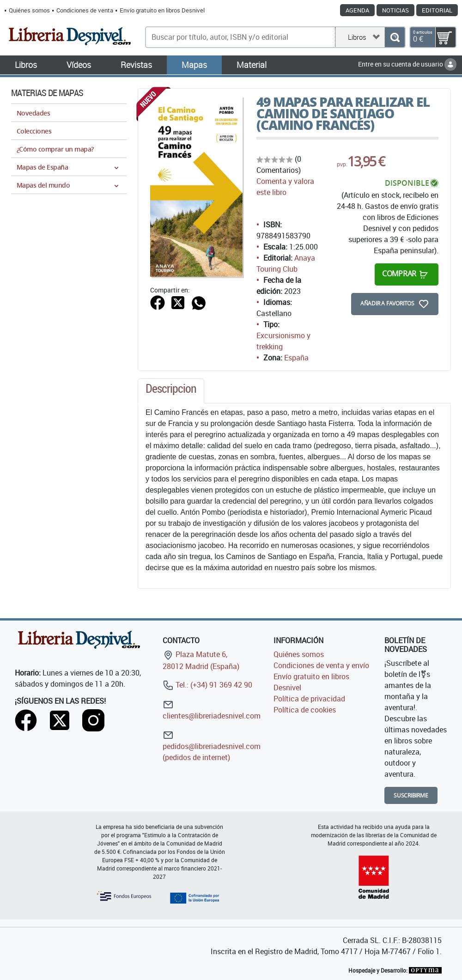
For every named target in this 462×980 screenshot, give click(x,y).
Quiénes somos (29, 10)
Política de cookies (305, 710)
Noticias (395, 10)
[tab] (171, 391)
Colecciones (34, 131)
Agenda (357, 10)
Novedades (33, 113)
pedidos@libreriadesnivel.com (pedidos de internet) (212, 746)
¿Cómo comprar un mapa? (55, 149)
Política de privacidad (309, 699)
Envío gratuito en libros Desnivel (162, 10)
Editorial (437, 10)
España (296, 358)
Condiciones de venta (85, 10)
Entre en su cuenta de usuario (407, 64)
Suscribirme (411, 795)
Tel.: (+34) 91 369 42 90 (207, 685)
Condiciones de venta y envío (321, 665)
